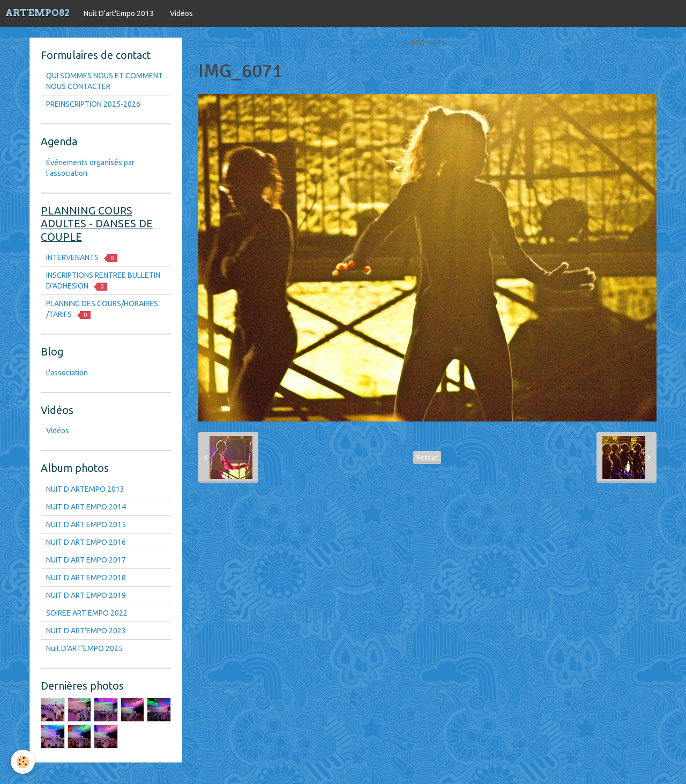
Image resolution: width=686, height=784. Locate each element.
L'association (67, 373)
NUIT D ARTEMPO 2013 (85, 489)
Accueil (211, 43)
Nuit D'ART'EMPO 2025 (84, 648)
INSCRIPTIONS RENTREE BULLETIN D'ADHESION (103, 281)
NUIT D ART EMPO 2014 (86, 507)
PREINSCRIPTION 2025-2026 (93, 104)
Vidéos (181, 13)
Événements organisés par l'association (90, 168)
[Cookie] (23, 762)
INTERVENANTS (82, 258)
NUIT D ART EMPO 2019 (86, 595)
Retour (427, 457)
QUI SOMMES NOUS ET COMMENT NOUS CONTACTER (105, 81)
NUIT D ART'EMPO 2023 (86, 631)
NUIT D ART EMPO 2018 (86, 578)
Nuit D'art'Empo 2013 (119, 13)
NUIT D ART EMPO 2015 (359, 43)
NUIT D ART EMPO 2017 (86, 560)
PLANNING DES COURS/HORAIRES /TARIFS (102, 309)
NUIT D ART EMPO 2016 (86, 542)
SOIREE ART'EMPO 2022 (87, 613)
